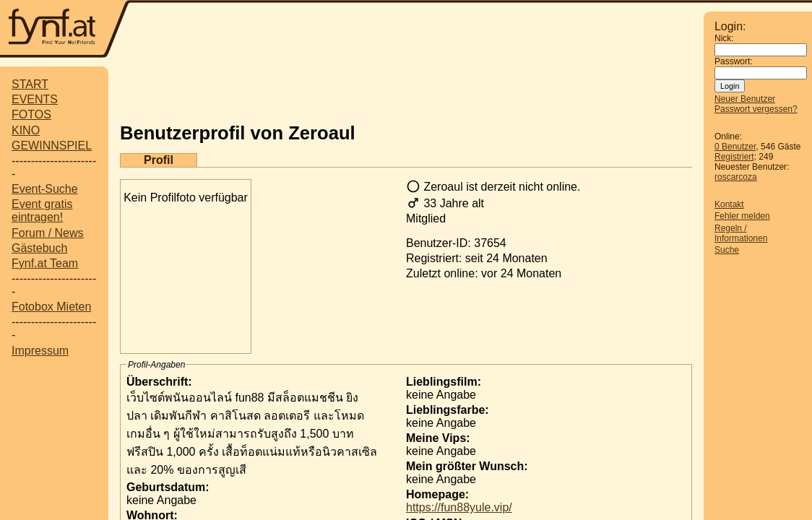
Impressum (40, 351)
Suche (727, 250)
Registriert (734, 157)
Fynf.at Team (45, 263)
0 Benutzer (735, 147)
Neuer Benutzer (745, 99)
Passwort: (734, 61)
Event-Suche (45, 189)
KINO (26, 130)
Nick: (724, 38)
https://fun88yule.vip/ (459, 507)
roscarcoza (736, 177)
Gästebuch (39, 248)
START (30, 84)
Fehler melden (742, 216)
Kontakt (729, 204)
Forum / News (48, 233)
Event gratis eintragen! (42, 211)
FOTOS (31, 114)
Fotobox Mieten (51, 307)
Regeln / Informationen (741, 233)
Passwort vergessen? (756, 109)
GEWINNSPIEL (52, 146)
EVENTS (35, 99)
